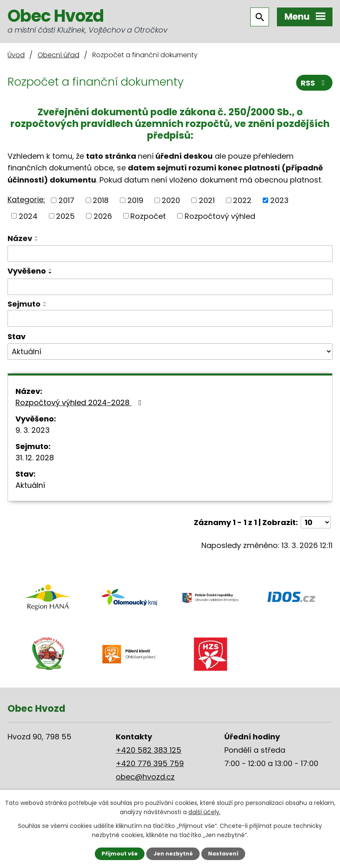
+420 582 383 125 (148, 750)
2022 (242, 200)
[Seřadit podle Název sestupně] (37, 240)
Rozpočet (148, 216)
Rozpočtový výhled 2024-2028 (80, 402)
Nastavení (223, 854)
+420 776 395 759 (150, 763)
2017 (66, 200)
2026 (103, 216)
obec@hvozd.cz (145, 777)
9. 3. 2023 (33, 430)
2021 (207, 200)
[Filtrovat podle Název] (170, 254)
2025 (65, 216)
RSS (315, 83)
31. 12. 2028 (35, 458)
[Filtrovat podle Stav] (170, 352)
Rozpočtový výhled (220, 216)
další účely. (204, 812)
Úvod (16, 55)
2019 (135, 200)
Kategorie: (26, 199)
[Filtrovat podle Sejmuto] (170, 318)
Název (20, 238)
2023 (279, 200)
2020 (171, 200)
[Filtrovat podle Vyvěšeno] (170, 287)
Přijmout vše (120, 854)
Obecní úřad (58, 55)
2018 (101, 200)
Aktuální (30, 485)
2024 (28, 216)
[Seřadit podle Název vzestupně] (37, 237)
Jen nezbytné (173, 854)
